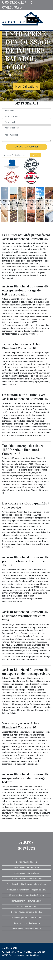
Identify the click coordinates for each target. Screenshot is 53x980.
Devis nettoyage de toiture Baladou (27, 912)
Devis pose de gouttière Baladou (27, 929)
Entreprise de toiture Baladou (26, 873)
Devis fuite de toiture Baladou (26, 867)
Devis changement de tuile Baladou (26, 918)
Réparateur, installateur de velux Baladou (26, 895)
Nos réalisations (27, 87)
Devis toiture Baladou (26, 906)
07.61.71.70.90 (35, 952)
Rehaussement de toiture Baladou (26, 901)
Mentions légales (33, 955)
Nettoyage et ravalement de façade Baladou (26, 890)
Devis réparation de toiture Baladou (26, 879)
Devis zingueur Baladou (26, 862)
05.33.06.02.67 (14, 2)
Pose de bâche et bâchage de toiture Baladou (26, 884)
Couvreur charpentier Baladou (27, 923)
